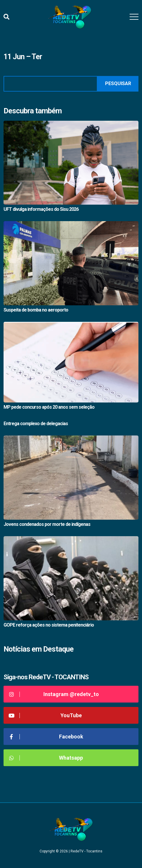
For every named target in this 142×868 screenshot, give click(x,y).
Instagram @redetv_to (53, 694)
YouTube (45, 715)
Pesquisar (118, 83)
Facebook (46, 737)
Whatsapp (45, 758)
